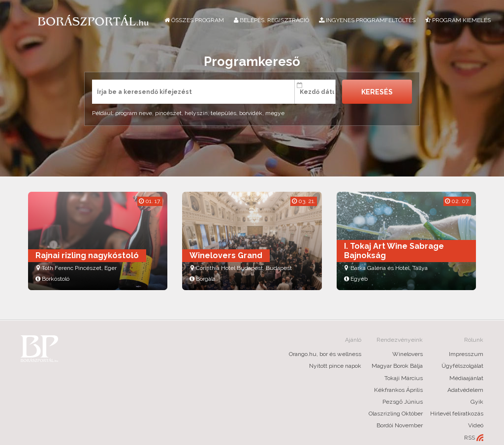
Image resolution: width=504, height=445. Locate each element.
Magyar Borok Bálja (397, 366)
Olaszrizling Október (396, 414)
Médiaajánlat (466, 378)
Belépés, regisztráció (271, 20)
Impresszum (466, 354)
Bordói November (400, 425)
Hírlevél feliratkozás (457, 414)
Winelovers (408, 354)
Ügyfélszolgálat (462, 366)
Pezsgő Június (403, 402)
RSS (474, 438)
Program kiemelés (458, 20)
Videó (476, 425)
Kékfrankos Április (398, 390)
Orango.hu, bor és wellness (325, 354)
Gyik (477, 402)
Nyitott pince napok (335, 366)
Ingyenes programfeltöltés (367, 20)
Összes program (194, 20)
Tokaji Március (404, 378)
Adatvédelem (465, 390)
